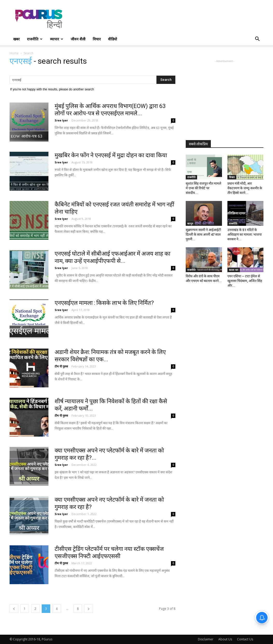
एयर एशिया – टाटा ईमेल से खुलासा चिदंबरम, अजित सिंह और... (245, 281)
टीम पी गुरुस (61, 366)
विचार (97, 39)
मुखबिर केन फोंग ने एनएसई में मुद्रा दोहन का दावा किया (111, 155)
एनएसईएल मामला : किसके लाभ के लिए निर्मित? (104, 303)
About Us (225, 639)
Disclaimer (206, 639)
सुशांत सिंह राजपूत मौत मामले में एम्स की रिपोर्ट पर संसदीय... (203, 188)
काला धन (234, 270)
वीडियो (113, 39)
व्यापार (57, 39)
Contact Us (245, 639)
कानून (190, 223)
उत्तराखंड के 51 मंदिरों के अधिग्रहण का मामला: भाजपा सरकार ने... (245, 234)
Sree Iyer (61, 120)
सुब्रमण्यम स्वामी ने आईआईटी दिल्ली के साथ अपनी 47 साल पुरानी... (203, 234)
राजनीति (35, 39)
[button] (257, 39)
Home (14, 53)
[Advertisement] (169, 19)
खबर (16, 39)
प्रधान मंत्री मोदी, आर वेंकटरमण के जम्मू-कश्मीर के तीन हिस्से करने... (245, 188)
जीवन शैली (78, 39)
